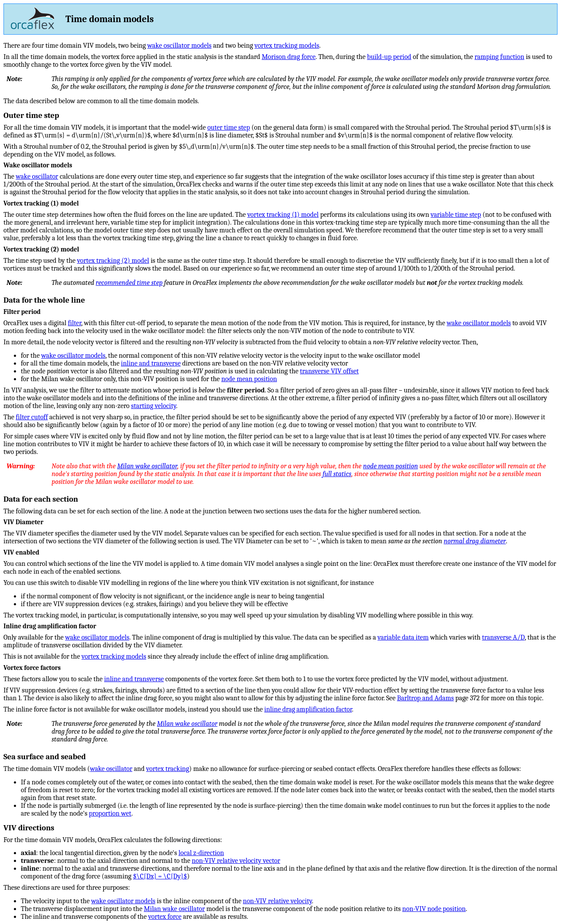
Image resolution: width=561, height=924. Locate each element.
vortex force (165, 917)
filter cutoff (32, 417)
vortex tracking (168, 769)
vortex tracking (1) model (283, 215)
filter (75, 323)
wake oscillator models (179, 46)
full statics (337, 474)
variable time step (456, 215)
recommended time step (129, 283)
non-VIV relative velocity (277, 901)
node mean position (249, 379)
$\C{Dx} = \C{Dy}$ (160, 876)
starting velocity (153, 406)
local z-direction (201, 853)
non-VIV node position (434, 909)
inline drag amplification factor (308, 709)
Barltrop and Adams (426, 698)
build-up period (389, 57)
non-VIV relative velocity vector (236, 861)
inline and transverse (151, 363)
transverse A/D (503, 637)
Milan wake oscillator (147, 466)
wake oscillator (37, 176)
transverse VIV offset (329, 371)
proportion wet (110, 813)
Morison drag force (289, 57)
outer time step (228, 127)
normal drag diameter (475, 541)
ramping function (500, 57)
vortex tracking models (287, 46)
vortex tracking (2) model (113, 261)
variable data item (403, 637)
